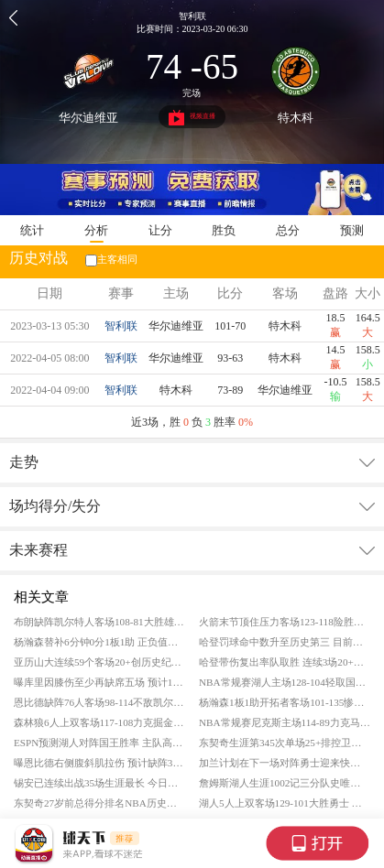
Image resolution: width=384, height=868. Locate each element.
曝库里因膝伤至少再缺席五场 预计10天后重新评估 (99, 682)
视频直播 (192, 118)
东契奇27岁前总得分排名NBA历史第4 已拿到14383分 (99, 803)
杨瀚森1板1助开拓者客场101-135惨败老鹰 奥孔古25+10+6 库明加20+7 (285, 702)
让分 (160, 230)
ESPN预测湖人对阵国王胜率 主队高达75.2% (99, 743)
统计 (32, 230)
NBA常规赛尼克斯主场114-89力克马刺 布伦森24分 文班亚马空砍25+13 (285, 722)
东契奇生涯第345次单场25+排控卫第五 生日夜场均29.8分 (285, 743)
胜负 (224, 230)
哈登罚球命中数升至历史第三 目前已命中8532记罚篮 (285, 642)
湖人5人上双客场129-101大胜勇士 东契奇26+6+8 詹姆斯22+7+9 (285, 803)
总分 (288, 230)
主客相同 (110, 259)
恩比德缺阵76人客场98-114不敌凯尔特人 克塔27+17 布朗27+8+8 (99, 702)
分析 (96, 230)
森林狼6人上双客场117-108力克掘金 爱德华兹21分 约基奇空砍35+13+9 (99, 722)
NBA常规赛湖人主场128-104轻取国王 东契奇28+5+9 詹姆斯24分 (285, 682)
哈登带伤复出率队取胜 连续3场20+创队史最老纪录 (285, 662)
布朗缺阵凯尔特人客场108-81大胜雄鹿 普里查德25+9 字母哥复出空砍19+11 (99, 622)
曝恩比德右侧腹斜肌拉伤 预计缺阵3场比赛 (99, 763)
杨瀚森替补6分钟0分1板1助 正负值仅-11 (99, 642)
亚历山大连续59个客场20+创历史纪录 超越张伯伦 (99, 662)
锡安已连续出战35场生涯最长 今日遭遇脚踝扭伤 (99, 783)
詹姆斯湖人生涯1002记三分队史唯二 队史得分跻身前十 (285, 783)
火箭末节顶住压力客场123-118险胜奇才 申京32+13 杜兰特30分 (285, 622)
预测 (352, 230)
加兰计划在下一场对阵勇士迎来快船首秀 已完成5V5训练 (285, 763)
